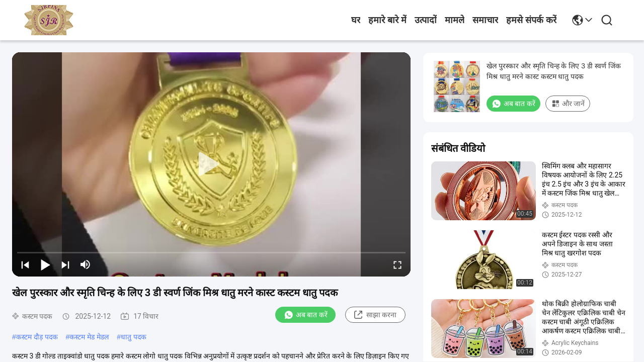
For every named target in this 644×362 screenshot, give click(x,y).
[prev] (25, 264)
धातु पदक (134, 337)
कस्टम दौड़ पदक (37, 337)
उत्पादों (426, 20)
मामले (455, 20)
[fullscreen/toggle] (397, 264)
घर (356, 20)
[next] (65, 264)
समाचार (485, 20)
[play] (211, 164)
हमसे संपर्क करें (531, 20)
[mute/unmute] (86, 264)
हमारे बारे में (387, 20)
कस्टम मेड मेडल (89, 337)
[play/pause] (45, 264)
